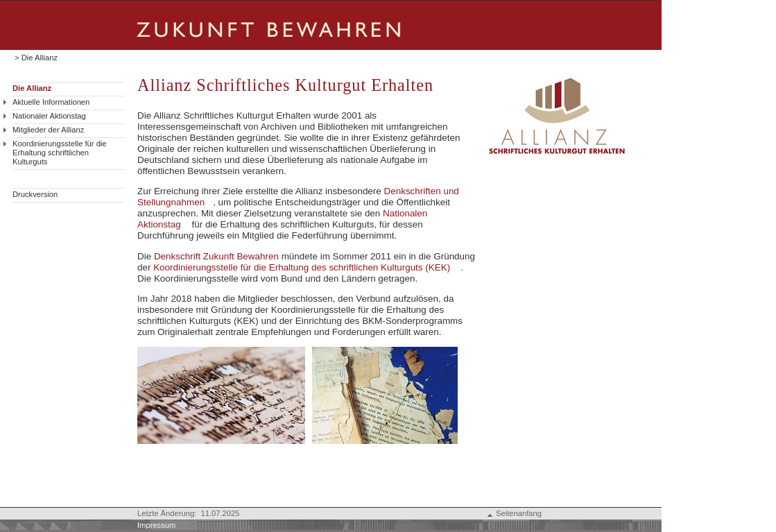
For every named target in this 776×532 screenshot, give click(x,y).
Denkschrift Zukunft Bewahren (216, 256)
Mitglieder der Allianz (48, 130)
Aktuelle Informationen (51, 102)
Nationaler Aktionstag (49, 116)
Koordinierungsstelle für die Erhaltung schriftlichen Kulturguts (60, 153)
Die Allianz (32, 88)
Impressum (156, 525)
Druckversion (35, 194)
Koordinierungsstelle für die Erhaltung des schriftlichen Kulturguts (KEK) (302, 267)
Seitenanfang (519, 513)
